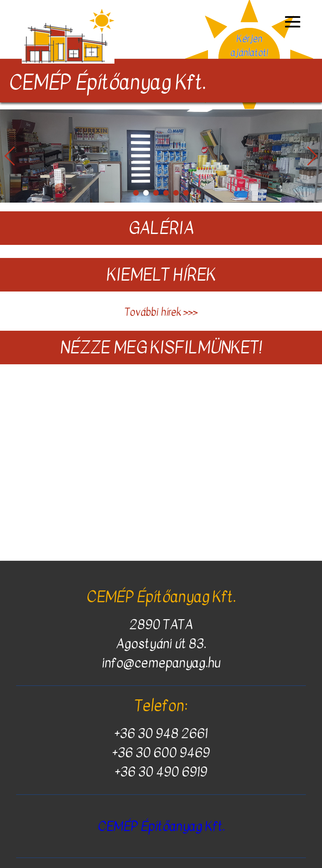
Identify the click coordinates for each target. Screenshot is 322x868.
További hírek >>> (161, 312)
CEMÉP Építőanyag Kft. (161, 826)
